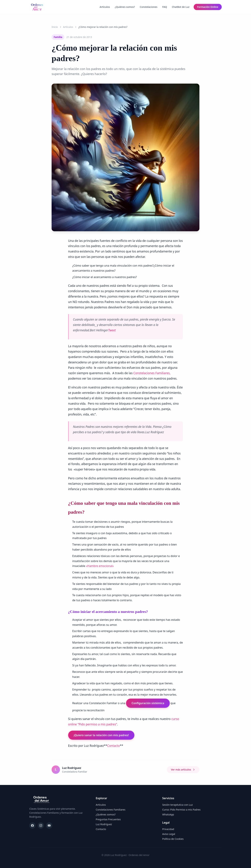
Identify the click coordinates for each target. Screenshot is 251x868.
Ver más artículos (183, 770)
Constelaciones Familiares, (152, 373)
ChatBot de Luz (181, 7)
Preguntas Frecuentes (108, 819)
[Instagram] (41, 826)
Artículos (105, 7)
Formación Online (208, 7)
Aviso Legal (169, 834)
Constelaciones (149, 7)
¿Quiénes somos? (125, 7)
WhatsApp (168, 814)
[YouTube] (49, 826)
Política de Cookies (173, 839)
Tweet (112, 330)
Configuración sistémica (148, 703)
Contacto (114, 746)
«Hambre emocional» (100, 566)
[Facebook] (32, 826)
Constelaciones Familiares (111, 810)
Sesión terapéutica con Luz (178, 805)
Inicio (55, 27)
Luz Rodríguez (104, 824)
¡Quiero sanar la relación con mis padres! (101, 735)
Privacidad (168, 829)
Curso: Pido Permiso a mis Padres (181, 810)
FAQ (165, 7)
